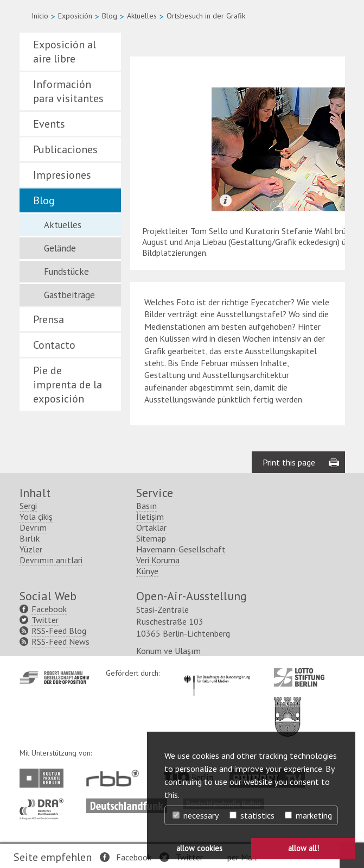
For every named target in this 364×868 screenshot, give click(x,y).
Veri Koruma (158, 560)
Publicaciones (65, 149)
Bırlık (30, 538)
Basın (146, 506)
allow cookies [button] (199, 848)
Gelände (60, 248)
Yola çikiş (36, 517)
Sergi (28, 506)
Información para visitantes (68, 91)
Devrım (33, 527)
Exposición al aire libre (65, 52)
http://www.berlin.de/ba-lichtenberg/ (288, 708)
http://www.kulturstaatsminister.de (217, 674)
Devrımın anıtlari (51, 560)
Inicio (40, 16)
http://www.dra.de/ (45, 804)
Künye (147, 571)
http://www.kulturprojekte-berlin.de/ (44, 778)
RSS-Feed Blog (59, 631)
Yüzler (31, 549)
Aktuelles (142, 16)
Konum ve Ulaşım (168, 651)
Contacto (54, 345)
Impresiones (62, 175)
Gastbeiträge (69, 295)
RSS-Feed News (60, 641)
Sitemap (151, 538)
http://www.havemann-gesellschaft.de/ (55, 678)
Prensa (49, 319)
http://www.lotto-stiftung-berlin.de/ (299, 677)
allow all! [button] (304, 848)
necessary (196, 815)
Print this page (289, 462)
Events (49, 124)
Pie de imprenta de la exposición (68, 385)
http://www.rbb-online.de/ (115, 778)
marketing (308, 815)
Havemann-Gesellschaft (181, 549)
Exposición (75, 16)
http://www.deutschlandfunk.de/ (127, 804)
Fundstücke (66, 272)
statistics (252, 815)
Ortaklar (151, 527)
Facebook (134, 857)
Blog (110, 16)
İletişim (150, 517)
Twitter (45, 620)
